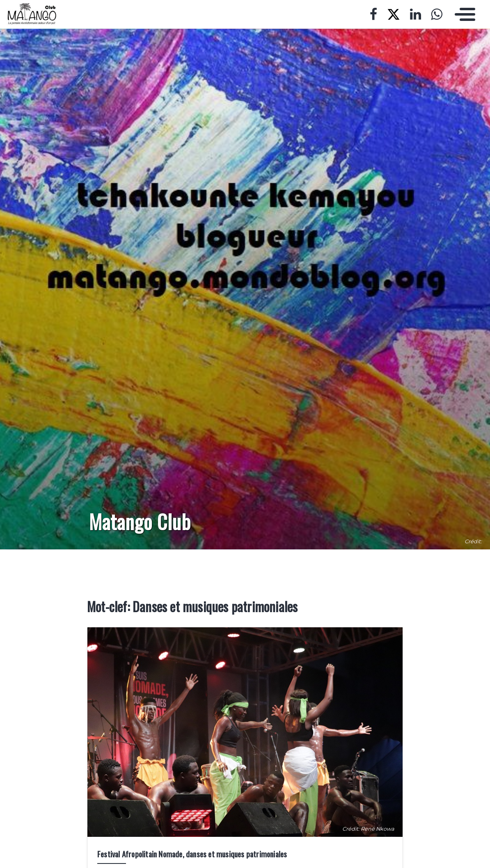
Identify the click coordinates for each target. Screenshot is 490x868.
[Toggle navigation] (463, 14)
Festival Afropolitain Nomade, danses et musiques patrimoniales (192, 854)
